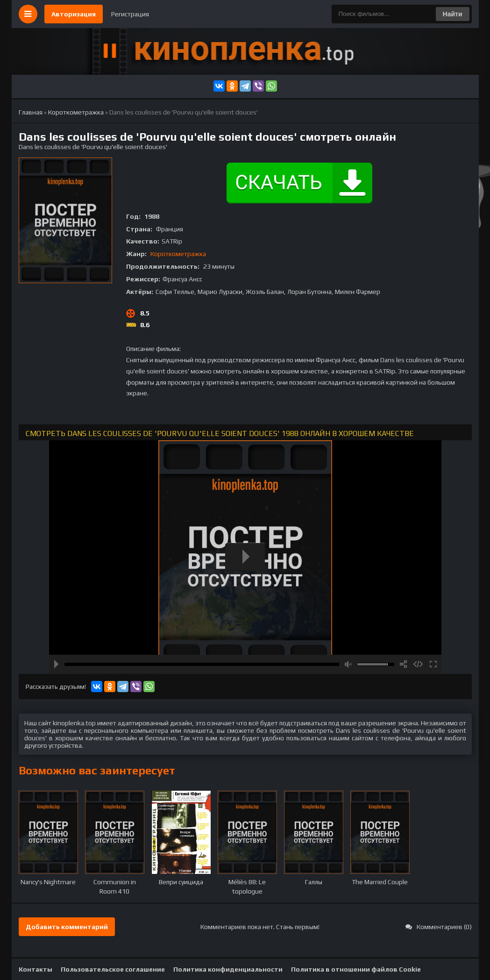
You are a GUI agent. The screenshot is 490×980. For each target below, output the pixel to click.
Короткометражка (178, 254)
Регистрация (130, 14)
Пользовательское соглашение (113, 969)
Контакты (36, 969)
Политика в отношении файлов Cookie (356, 969)
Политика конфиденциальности (228, 969)
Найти (453, 14)
